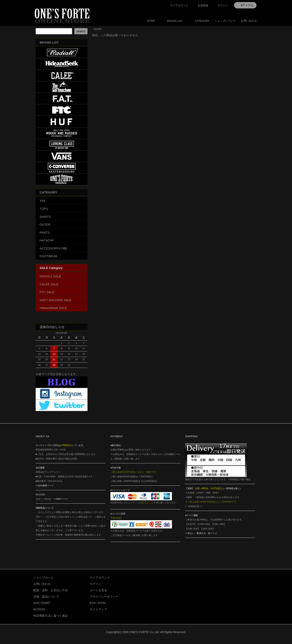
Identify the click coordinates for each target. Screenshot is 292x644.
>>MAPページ (61, 499)
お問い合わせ (249, 21)
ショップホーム (43, 577)
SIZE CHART (42, 603)
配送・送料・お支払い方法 (51, 590)
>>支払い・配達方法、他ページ (201, 533)
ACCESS (39, 609)
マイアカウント (179, 5)
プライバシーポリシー (104, 597)
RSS (93, 603)
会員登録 (203, 5)
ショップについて (225, 21)
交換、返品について (46, 597)
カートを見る (98, 590)
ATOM (102, 603)
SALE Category (51, 268)
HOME (151, 21)
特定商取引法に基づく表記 (51, 616)
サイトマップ (98, 609)
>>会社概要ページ (45, 486)
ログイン (223, 5)
